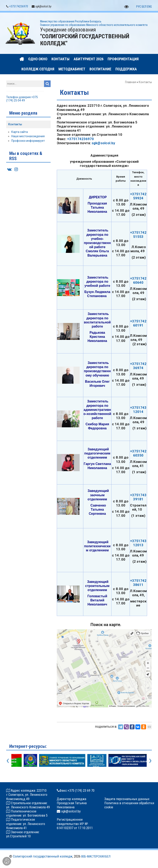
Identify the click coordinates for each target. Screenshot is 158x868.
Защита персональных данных (127, 799)
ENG (149, 7)
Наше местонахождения (28, 136)
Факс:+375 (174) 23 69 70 (77, 791)
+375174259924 (138, 196)
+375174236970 (19, 7)
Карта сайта (20, 132)
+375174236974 (138, 366)
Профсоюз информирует (28, 141)
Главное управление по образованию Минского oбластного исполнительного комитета (94, 25)
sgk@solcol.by (103, 143)
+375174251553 (138, 235)
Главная (131, 82)
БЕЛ (144, 7)
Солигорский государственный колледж (43, 856)
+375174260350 (138, 453)
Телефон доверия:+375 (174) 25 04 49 (22, 99)
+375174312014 (138, 410)
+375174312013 (138, 543)
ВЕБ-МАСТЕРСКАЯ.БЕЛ (96, 857)
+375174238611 (138, 583)
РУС (139, 7)
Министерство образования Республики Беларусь (71, 22)
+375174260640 (138, 281)
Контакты (15, 124)
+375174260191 (138, 323)
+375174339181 (138, 497)
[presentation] (8, 760)
